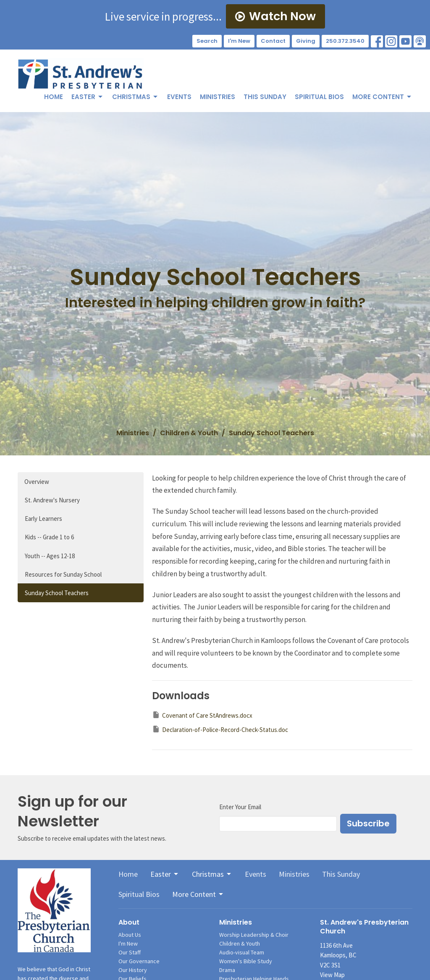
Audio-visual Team (242, 952)
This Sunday (265, 97)
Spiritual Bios (319, 97)
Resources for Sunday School (63, 574)
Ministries (218, 97)
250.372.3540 (345, 41)
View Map (332, 975)
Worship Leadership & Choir (254, 935)
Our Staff (130, 952)
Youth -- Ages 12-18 (50, 556)
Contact (273, 41)
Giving (306, 41)
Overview (37, 482)
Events (179, 97)
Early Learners (43, 519)
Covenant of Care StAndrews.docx (202, 715)
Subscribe (368, 823)
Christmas (135, 97)
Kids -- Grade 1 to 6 (49, 537)
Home (54, 97)
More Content (382, 97)
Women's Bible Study (246, 961)
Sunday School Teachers (57, 593)
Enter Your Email (240, 807)
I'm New (239, 41)
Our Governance (139, 961)
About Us (130, 935)
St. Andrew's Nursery (52, 500)
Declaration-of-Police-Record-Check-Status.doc (220, 729)
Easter (88, 97)
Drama (227, 970)
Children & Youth (189, 433)
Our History (133, 970)
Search (207, 41)
